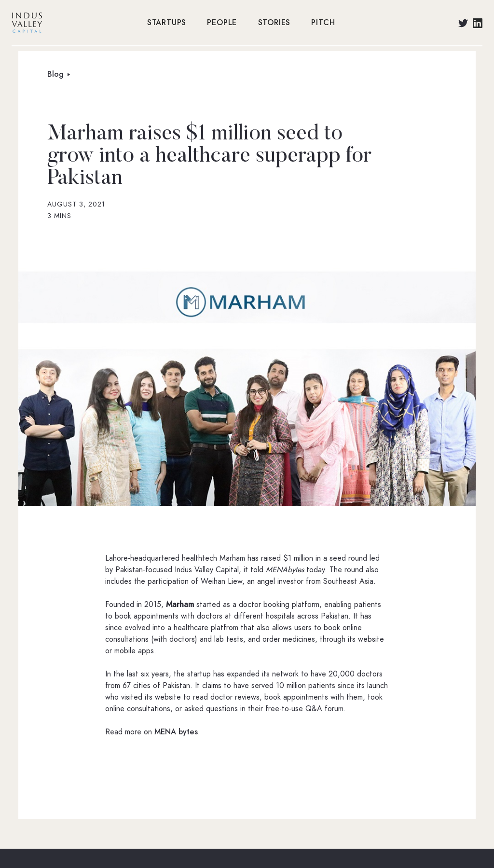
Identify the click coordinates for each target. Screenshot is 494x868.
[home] (74, 23)
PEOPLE (222, 23)
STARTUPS (167, 23)
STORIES (274, 23)
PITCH (323, 23)
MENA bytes (176, 732)
